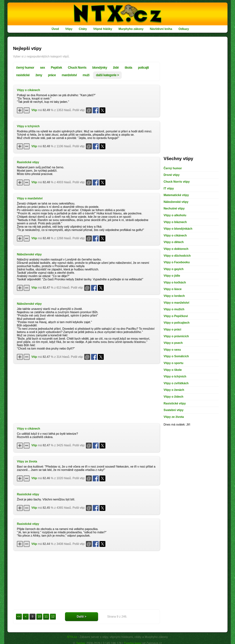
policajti (143, 68)
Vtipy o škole (173, 370)
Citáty (83, 29)
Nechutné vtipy (174, 208)
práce (52, 75)
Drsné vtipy (172, 175)
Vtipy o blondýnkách (178, 229)
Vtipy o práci (172, 329)
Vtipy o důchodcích (177, 256)
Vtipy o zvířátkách (176, 383)
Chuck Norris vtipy (177, 182)
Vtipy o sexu (172, 350)
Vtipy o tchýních (28, 126)
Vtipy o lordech (174, 296)
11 (46, 617)
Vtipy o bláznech (175, 222)
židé (116, 68)
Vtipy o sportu (173, 363)
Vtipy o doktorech (176, 249)
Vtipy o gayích (173, 269)
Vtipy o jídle (172, 276)
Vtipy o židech (173, 397)
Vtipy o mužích (174, 309)
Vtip (34, 110)
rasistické (23, 75)
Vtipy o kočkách (175, 282)
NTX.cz (72, 637)
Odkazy (184, 29)
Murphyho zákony (131, 29)
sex (43, 68)
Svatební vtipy (173, 410)
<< (19, 617)
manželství (69, 75)
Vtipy (69, 29)
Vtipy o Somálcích (176, 356)
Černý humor (173, 168)
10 (39, 617)
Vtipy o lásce (173, 289)
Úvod (55, 29)
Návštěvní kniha (161, 29)
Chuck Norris (77, 68)
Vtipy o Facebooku (177, 262)
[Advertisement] (86, 393)
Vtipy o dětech (174, 242)
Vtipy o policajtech (177, 323)
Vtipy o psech (173, 343)
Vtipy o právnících (176, 336)
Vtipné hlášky (103, 29)
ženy (39, 75)
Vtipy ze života (27, 461)
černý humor (25, 68)
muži (86, 75)
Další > (82, 617)
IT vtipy (169, 188)
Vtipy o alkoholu (175, 215)
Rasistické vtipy (28, 162)
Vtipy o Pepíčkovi (176, 316)
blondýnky (100, 68)
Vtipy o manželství (30, 198)
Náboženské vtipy (29, 254)
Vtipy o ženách (174, 390)
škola (128, 68)
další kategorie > (107, 75)
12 (53, 617)
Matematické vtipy (176, 195)
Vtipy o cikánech (28, 90)
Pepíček (56, 68)
